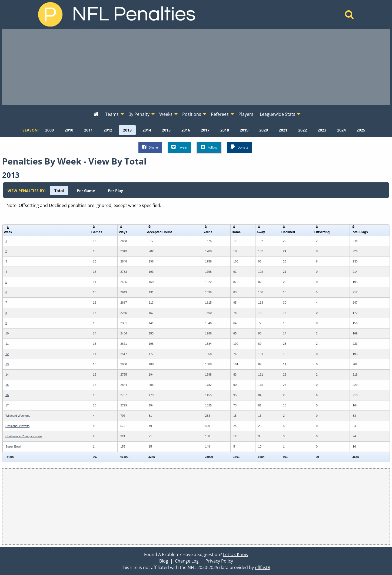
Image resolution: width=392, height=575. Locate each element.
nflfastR (263, 567)
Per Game (86, 191)
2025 (361, 130)
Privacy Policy (219, 561)
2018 (225, 130)
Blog (164, 561)
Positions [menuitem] (192, 114)
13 (7, 364)
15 (7, 385)
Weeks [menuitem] (166, 114)
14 (7, 374)
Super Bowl (13, 446)
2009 (49, 130)
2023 (322, 130)
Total (59, 191)
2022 (303, 130)
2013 (127, 130)
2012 (108, 130)
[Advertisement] (196, 67)
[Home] (349, 16)
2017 (205, 130)
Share (150, 147)
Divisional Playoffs (17, 426)
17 (7, 405)
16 (7, 395)
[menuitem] (96, 114)
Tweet (179, 147)
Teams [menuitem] (112, 114)
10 (7, 333)
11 (7, 344)
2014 (147, 130)
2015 (166, 130)
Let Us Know (236, 554)
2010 (69, 130)
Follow (209, 147)
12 (7, 354)
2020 (264, 130)
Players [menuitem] (246, 114)
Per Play (115, 191)
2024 (341, 130)
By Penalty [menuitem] (139, 114)
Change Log (187, 561)
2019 (244, 130)
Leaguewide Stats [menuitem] (278, 114)
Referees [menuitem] (220, 114)
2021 (283, 130)
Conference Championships (24, 436)
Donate (240, 147)
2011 (88, 130)
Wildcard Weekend (18, 416)
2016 (186, 130)
